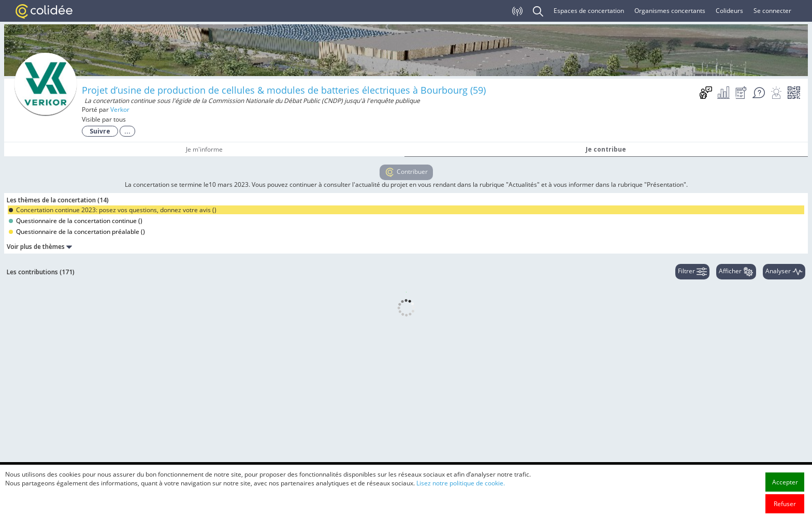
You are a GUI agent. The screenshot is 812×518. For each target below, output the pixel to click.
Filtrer (692, 272)
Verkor (120, 109)
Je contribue (606, 149)
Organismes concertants (670, 11)
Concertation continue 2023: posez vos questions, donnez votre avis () (113, 210)
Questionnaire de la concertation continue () (76, 221)
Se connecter (772, 11)
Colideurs (729, 11)
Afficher (736, 272)
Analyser (784, 272)
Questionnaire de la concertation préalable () (77, 232)
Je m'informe (204, 149)
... (127, 131)
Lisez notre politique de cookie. (461, 509)
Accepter (785, 508)
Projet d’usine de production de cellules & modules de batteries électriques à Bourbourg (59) (284, 90)
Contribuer (406, 172)
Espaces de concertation (589, 11)
